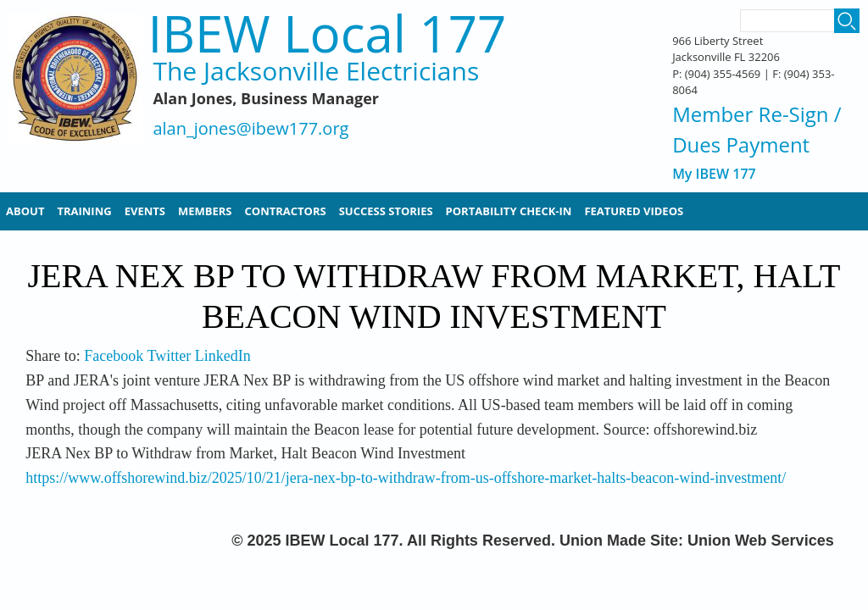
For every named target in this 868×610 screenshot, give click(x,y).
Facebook (114, 356)
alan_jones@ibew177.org (250, 129)
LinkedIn (223, 356)
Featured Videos (634, 211)
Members (205, 211)
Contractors (286, 211)
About (25, 211)
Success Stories (386, 211)
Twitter (169, 356)
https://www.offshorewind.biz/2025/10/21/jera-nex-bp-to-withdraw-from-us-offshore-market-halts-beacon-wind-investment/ (406, 478)
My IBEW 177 (714, 174)
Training (84, 211)
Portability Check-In (509, 211)
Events (145, 211)
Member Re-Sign (750, 114)
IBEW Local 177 (327, 33)
